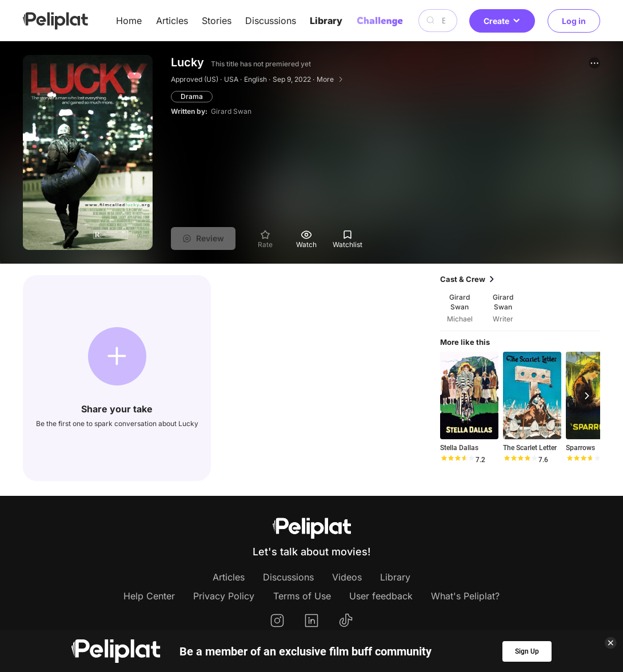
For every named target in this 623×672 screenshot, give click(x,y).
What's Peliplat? (465, 596)
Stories (217, 21)
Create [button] (502, 21)
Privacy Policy (224, 596)
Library (326, 21)
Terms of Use (302, 596)
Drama (192, 96)
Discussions (271, 21)
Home (129, 21)
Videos (347, 577)
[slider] (457, 460)
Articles (172, 21)
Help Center (149, 596)
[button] (594, 63)
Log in (574, 21)
